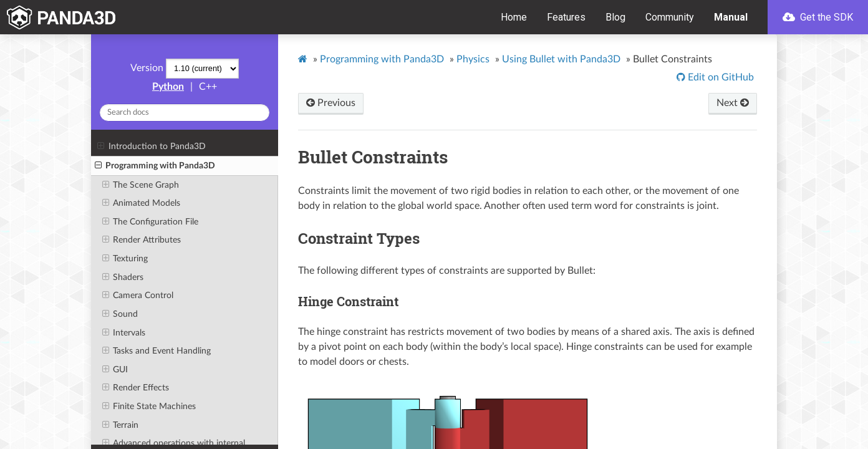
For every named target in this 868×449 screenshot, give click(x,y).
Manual (731, 17)
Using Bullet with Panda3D (561, 59)
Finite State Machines (149, 407)
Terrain (120, 425)
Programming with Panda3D (155, 166)
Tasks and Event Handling (157, 351)
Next (733, 103)
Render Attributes (142, 240)
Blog (615, 17)
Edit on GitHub (720, 77)
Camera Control (138, 296)
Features (566, 17)
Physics (473, 59)
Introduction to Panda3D (151, 147)
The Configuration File (150, 222)
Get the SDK (818, 17)
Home (514, 17)
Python (168, 87)
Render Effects (136, 388)
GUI (115, 370)
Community (670, 17)
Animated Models (141, 203)
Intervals (124, 333)
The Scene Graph (141, 185)
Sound (120, 314)
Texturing (125, 259)
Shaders (123, 278)
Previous (331, 103)
